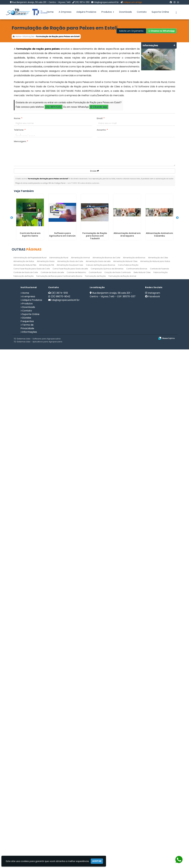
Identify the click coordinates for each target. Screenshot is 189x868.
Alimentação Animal (80, 778)
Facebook (154, 817)
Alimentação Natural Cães (125, 782)
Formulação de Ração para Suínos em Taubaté (27, 278)
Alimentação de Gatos (24, 782)
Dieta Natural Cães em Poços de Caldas (27, 698)
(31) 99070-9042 (61, 817)
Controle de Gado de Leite (52, 793)
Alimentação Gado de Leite (98, 782)
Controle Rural (95, 793)
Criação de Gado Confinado (118, 793)
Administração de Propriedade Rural (30, 778)
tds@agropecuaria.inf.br (106, 2)
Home (50, 12)
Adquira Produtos (86, 12)
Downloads (125, 12)
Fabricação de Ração (23, 797)
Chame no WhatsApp (162, 31)
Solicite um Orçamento (131, 31)
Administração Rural (59, 778)
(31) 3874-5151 (82, 2)
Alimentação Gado (46, 782)
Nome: (18, 118)
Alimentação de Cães (158, 778)
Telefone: (20, 130)
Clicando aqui (99, 107)
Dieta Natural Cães (142, 793)
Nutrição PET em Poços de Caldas (27, 527)
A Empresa (65, 12)
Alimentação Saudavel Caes (70, 786)
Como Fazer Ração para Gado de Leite (70, 789)
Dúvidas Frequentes (27, 840)
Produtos (108, 12)
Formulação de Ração (95, 797)
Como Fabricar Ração (128, 786)
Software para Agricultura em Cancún (27, 247)
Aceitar (97, 861)
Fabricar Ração (161, 793)
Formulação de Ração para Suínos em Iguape (27, 754)
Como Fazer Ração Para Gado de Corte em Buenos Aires (27, 594)
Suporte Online (160, 12)
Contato (142, 12)
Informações (30, 853)
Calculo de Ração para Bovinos (101, 786)
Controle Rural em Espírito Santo (27, 220)
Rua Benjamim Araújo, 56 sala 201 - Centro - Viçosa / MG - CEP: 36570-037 (113, 815)
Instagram (154, 814)
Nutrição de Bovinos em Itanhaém (27, 398)
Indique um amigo (133, 2)
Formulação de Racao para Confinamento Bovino (59, 797)
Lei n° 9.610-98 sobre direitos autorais (83, 183)
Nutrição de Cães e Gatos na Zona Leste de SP (27, 505)
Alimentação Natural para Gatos (155, 782)
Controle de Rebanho (76, 793)
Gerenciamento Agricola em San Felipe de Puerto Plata (27, 570)
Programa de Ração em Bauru (27, 632)
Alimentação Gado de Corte (70, 782)
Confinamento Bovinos (137, 789)
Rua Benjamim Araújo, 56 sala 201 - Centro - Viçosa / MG (41, 2)
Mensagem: (21, 141)
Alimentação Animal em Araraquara (27, 301)
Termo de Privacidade (27, 847)
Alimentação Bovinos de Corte (106, 778)
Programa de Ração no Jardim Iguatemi (27, 471)
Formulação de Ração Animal (122, 797)
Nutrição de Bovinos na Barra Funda (27, 429)
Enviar (95, 171)
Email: (101, 118)
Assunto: (102, 130)
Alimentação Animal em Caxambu (27, 332)
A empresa (29, 817)
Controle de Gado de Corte (26, 793)
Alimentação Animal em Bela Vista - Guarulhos (27, 651)
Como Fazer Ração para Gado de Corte (32, 789)
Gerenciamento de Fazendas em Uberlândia (27, 375)
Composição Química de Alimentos (107, 789)
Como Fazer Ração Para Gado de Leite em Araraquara (27, 726)
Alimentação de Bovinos (134, 778)
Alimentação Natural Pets (25, 786)
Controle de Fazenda (159, 789)
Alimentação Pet (47, 786)
